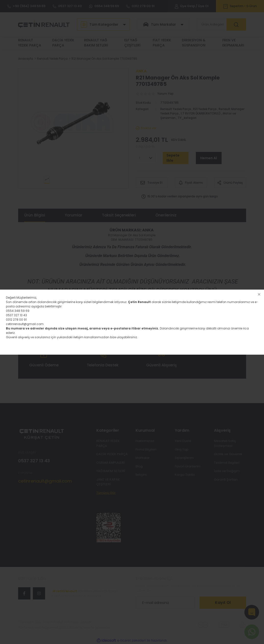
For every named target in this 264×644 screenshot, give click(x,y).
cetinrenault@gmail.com (25, 324)
